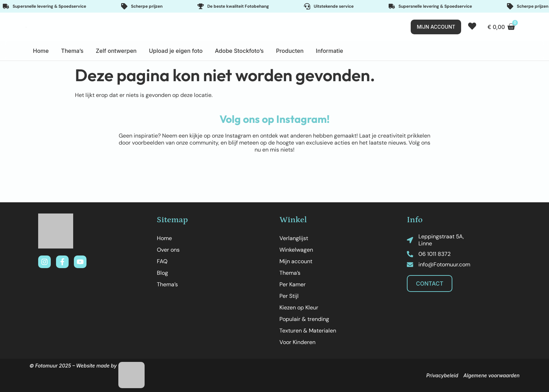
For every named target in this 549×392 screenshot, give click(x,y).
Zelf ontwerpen (116, 51)
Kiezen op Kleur (299, 307)
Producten (290, 51)
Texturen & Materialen (308, 331)
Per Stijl (289, 296)
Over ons (168, 250)
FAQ (162, 261)
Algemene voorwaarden (492, 375)
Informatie (329, 51)
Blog (162, 273)
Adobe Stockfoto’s (239, 51)
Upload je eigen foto (176, 51)
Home (41, 51)
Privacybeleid (442, 375)
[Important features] (274, 6)
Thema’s (72, 51)
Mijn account (296, 261)
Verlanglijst (294, 238)
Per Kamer (293, 284)
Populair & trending (304, 319)
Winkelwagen (296, 250)
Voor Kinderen (297, 342)
